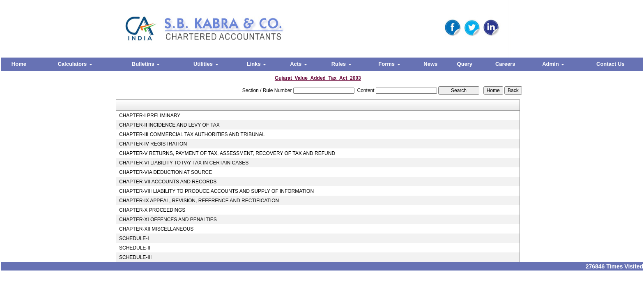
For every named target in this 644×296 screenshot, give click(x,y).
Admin (553, 64)
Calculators (75, 64)
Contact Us (611, 64)
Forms (389, 64)
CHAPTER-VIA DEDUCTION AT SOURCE (166, 172)
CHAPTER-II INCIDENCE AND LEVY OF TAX (169, 125)
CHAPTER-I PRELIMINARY (150, 116)
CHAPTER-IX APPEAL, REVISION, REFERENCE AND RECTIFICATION (199, 201)
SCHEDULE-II (135, 248)
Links (257, 64)
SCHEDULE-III (135, 257)
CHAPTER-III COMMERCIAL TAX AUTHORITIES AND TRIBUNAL (192, 134)
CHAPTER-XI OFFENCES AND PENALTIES (168, 220)
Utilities (206, 64)
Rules (342, 64)
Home (19, 64)
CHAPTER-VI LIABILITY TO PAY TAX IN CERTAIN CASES (184, 163)
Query (465, 64)
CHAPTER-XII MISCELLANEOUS (156, 229)
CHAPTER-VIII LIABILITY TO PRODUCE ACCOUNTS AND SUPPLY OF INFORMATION (216, 191)
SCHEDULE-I (134, 238)
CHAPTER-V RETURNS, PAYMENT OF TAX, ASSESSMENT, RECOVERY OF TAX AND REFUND (227, 153)
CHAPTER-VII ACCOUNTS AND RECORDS (168, 182)
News (430, 64)
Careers (505, 64)
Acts (299, 64)
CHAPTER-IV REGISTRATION (153, 144)
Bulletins (146, 64)
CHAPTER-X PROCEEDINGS (152, 210)
